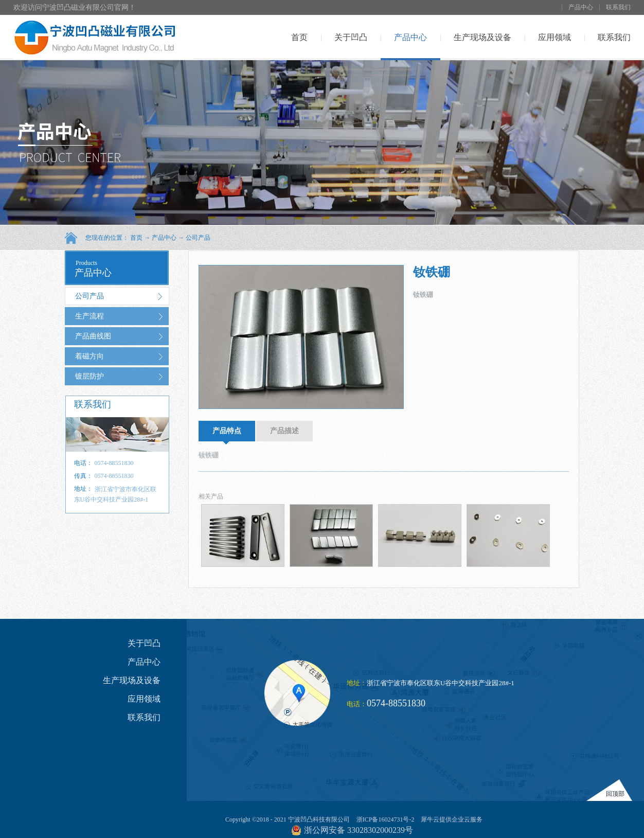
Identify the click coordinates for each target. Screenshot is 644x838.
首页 (299, 37)
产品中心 (164, 238)
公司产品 (198, 238)
